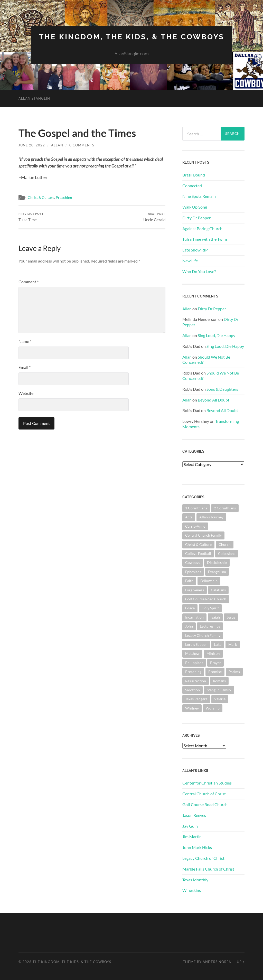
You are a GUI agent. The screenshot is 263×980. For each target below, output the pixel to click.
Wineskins (192, 890)
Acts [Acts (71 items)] (189, 517)
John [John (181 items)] (189, 626)
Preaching (64, 198)
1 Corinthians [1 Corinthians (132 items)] (196, 508)
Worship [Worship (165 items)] (213, 708)
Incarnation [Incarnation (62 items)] (194, 617)
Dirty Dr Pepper (196, 218)
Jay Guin (190, 826)
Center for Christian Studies (207, 783)
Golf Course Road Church (205, 804)
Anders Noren (217, 962)
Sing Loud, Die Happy (217, 335)
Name (25, 341)
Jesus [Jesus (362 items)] (231, 617)
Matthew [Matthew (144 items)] (192, 653)
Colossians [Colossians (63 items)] (227, 553)
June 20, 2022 (32, 145)
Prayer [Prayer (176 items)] (215, 663)
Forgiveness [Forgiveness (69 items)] (195, 590)
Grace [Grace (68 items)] (190, 608)
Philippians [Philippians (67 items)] (194, 663)
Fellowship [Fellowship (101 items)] (209, 581)
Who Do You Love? (199, 271)
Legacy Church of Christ (203, 858)
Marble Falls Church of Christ (208, 869)
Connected (192, 186)
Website (26, 393)
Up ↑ (241, 962)
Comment (29, 282)
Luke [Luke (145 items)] (218, 644)
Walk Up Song (195, 207)
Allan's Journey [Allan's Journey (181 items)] (211, 517)
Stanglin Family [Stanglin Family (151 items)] (219, 690)
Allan (57, 145)
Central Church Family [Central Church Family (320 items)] (203, 535)
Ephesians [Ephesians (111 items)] (193, 572)
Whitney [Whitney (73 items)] (192, 708)
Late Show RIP (195, 250)
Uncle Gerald (154, 217)
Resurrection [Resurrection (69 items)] (196, 681)
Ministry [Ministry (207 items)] (213, 653)
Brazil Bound (194, 175)
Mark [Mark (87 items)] (233, 644)
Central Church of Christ (204, 794)
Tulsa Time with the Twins (205, 239)
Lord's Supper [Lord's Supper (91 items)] (196, 644)
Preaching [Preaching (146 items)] (193, 672)
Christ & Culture (41, 198)
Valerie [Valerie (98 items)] (220, 699)
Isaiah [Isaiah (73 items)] (215, 617)
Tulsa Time (31, 217)
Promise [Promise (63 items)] (215, 672)
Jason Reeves (194, 815)
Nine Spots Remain (199, 196)
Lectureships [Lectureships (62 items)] (210, 626)
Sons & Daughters (222, 389)
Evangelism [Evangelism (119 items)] (217, 572)
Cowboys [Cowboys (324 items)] (193, 562)
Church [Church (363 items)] (225, 544)
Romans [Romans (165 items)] (219, 681)
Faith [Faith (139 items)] (189, 581)
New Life (190, 261)
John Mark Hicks (197, 847)
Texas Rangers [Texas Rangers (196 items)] (196, 699)
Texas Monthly (195, 880)
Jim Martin (192, 837)
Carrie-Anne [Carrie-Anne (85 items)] (195, 526)
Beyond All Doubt (214, 400)
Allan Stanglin (34, 98)
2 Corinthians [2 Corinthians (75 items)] (225, 508)
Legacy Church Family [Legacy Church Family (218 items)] (203, 635)
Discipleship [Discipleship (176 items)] (217, 562)
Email (25, 367)
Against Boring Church (202, 228)
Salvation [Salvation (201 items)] (192, 690)
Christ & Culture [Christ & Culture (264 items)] (198, 544)
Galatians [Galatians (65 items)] (218, 590)
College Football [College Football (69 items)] (198, 553)
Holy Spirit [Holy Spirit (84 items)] (210, 608)
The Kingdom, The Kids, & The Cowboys (132, 37)
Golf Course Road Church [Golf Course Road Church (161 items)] (206, 599)
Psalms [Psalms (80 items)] (234, 672)
